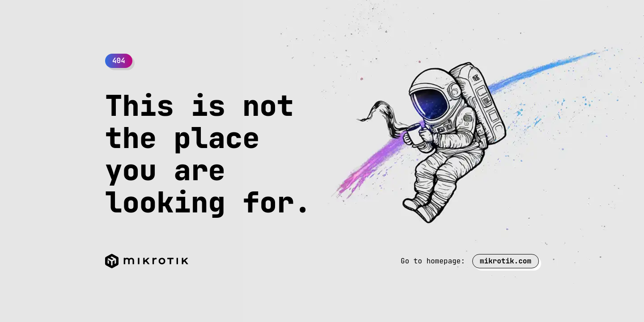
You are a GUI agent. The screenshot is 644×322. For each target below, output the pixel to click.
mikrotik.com (506, 261)
